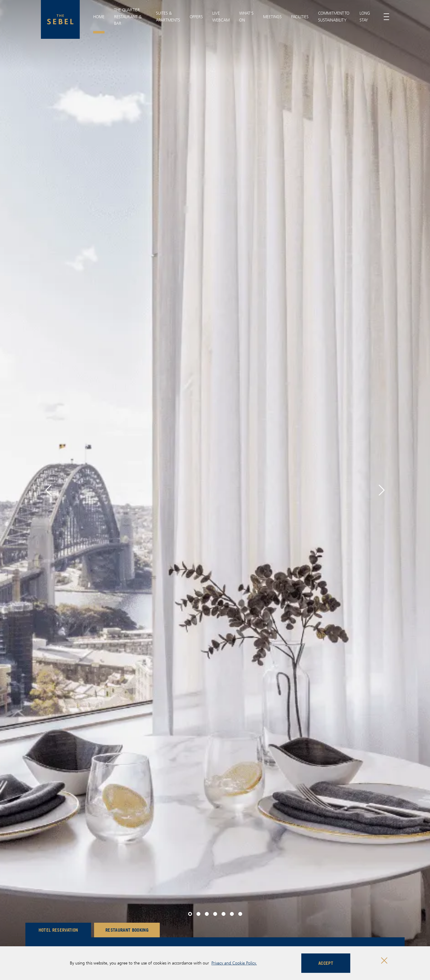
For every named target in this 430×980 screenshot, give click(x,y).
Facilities (300, 17)
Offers (196, 17)
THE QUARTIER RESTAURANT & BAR (128, 17)
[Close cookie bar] (384, 960)
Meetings (272, 17)
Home (99, 17)
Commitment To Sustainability (334, 16)
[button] (48, 490)
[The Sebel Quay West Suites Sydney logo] (60, 19)
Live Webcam (221, 16)
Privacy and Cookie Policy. (234, 963)
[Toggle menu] (386, 17)
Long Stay (365, 16)
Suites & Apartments (168, 16)
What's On (246, 16)
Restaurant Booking (127, 930)
